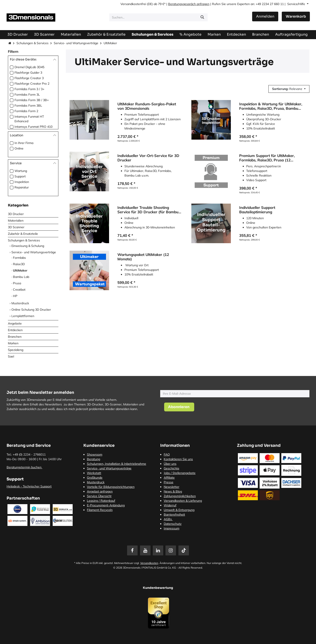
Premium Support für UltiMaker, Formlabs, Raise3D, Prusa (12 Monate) (267, 158)
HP (15, 296)
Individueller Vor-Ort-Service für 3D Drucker (148, 158)
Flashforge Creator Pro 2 (32, 84)
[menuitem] (291, 34)
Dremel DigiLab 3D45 (29, 67)
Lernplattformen (23, 316)
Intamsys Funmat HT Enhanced (29, 119)
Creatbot (19, 290)
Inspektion (22, 182)
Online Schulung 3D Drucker (31, 310)
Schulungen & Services (32, 43)
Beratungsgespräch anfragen (189, 4)
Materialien (16, 221)
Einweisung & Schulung (28, 246)
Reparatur (22, 187)
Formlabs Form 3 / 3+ (29, 89)
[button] (289, 89)
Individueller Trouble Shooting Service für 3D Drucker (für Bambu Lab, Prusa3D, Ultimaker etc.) (148, 210)
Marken (13, 343)
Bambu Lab (21, 277)
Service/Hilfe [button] (297, 4)
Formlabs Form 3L (27, 95)
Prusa (17, 283)
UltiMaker (20, 270)
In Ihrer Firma (24, 143)
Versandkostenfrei (133, 4)
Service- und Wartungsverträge (76, 43)
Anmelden (265, 16)
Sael (11, 356)
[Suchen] (202, 17)
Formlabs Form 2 (26, 111)
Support (20, 176)
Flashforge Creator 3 (29, 78)
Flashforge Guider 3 (28, 73)
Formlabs (19, 258)
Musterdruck (20, 303)
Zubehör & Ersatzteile (23, 234)
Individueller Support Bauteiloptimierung (257, 210)
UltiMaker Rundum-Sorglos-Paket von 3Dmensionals (147, 106)
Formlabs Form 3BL (28, 106)
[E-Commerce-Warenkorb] (296, 16)
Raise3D (19, 264)
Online (19, 148)
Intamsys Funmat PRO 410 (33, 127)
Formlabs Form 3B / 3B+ (32, 100)
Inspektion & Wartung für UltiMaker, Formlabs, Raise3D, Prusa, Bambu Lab (271, 106)
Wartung (21, 171)
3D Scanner (16, 227)
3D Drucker (16, 214)
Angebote (15, 323)
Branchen (15, 337)
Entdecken (15, 330)
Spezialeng (16, 350)
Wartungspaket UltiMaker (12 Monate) (143, 257)
